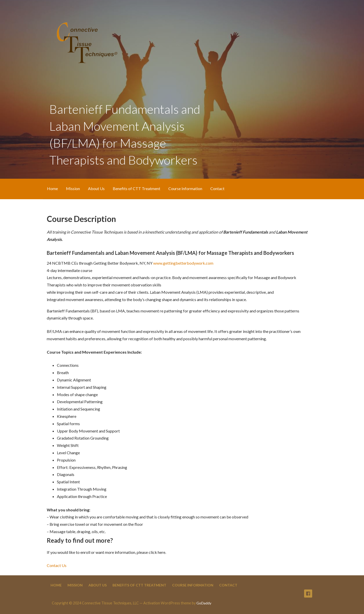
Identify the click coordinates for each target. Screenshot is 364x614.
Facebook (308, 594)
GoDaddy (204, 603)
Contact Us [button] (57, 565)
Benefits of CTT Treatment (136, 188)
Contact (217, 188)
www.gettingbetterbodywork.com (183, 263)
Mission (73, 188)
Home (52, 188)
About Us (96, 188)
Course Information (185, 188)
